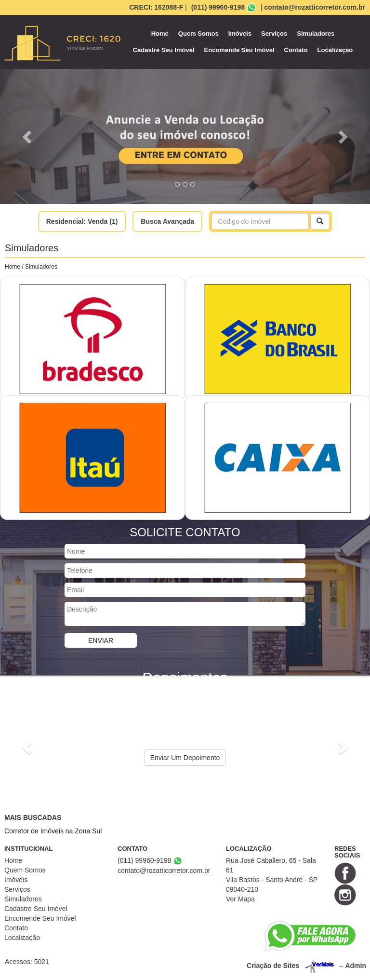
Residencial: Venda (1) (82, 221)
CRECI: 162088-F (156, 7)
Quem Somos (198, 34)
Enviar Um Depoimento (185, 758)
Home (160, 34)
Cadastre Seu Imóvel (164, 50)
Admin (356, 966)
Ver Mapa (240, 899)
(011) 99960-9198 (218, 7)
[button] (28, 136)
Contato (296, 50)
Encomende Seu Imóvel (239, 50)
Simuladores (316, 34)
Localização (335, 50)
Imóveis (240, 34)
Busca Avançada (167, 221)
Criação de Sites (273, 966)
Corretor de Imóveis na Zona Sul (53, 831)
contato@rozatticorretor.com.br (315, 7)
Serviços (274, 34)
